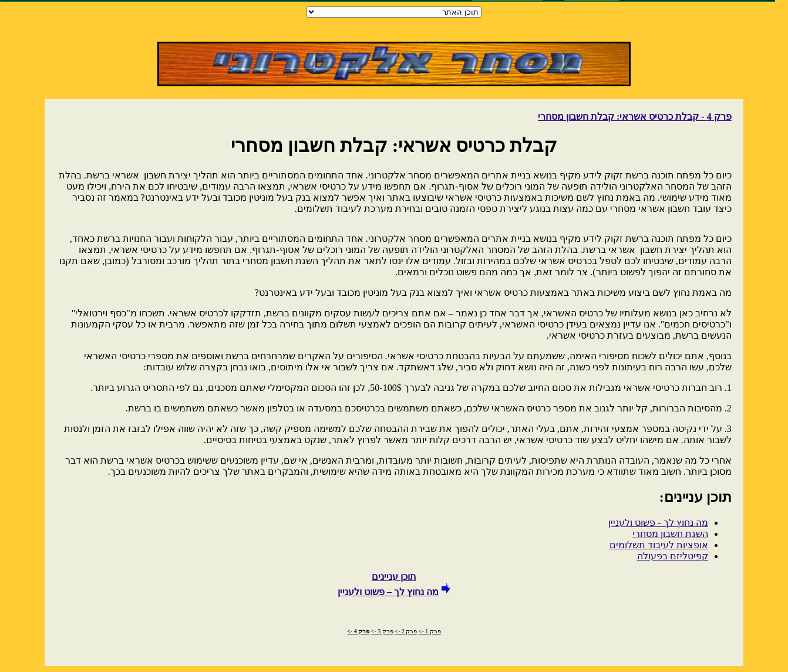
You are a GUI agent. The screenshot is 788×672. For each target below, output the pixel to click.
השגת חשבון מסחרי (670, 534)
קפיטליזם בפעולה (673, 556)
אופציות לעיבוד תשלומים (659, 545)
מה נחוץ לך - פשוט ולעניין (658, 523)
